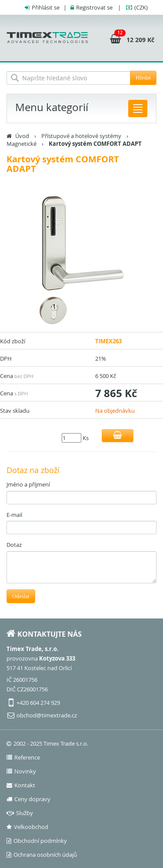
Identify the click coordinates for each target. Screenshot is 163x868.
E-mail (14, 515)
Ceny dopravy (28, 799)
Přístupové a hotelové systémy (81, 136)
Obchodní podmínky (37, 841)
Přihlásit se (46, 7)
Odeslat (21, 596)
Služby (20, 813)
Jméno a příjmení (28, 484)
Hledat (143, 77)
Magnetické (22, 144)
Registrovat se (94, 7)
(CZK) (141, 7)
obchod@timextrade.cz (47, 715)
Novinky (21, 771)
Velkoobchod (27, 827)
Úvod (22, 136)
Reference (23, 757)
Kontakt (21, 785)
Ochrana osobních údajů (42, 855)
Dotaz (14, 545)
